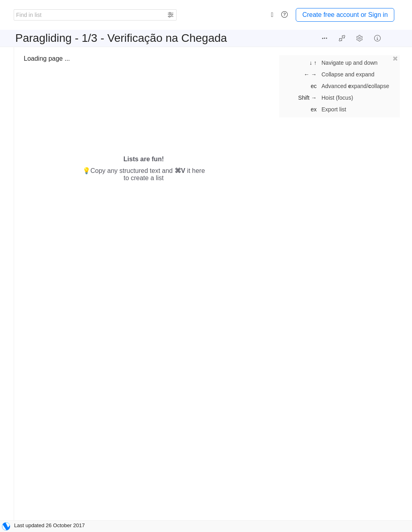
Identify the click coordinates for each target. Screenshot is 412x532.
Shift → (307, 98)
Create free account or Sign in (345, 15)
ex (314, 109)
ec (314, 86)
